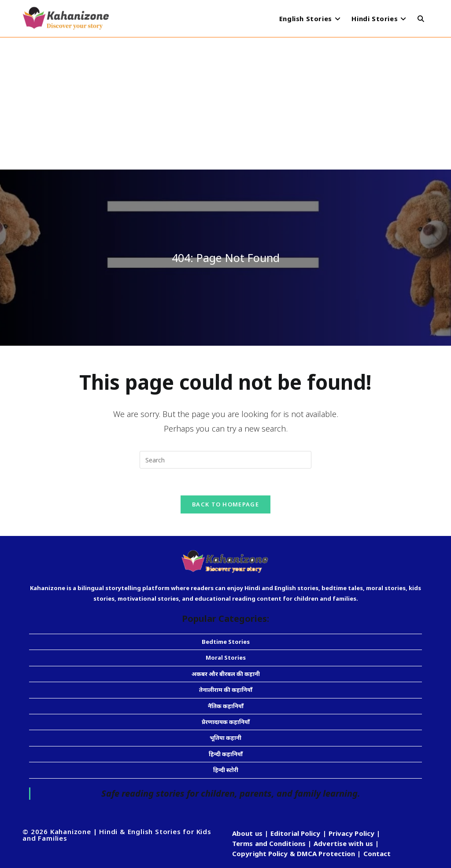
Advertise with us (343, 843)
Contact (377, 853)
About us (247, 833)
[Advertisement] (225, 103)
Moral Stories (226, 657)
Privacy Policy (351, 833)
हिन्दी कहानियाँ (226, 754)
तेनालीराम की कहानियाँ (226, 690)
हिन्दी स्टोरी (226, 770)
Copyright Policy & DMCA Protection (294, 853)
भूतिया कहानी (225, 738)
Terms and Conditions (269, 843)
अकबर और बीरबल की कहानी (226, 674)
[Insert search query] (225, 460)
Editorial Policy (296, 833)
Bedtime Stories (226, 642)
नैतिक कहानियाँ (226, 706)
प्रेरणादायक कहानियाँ (226, 722)
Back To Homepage (225, 504)
